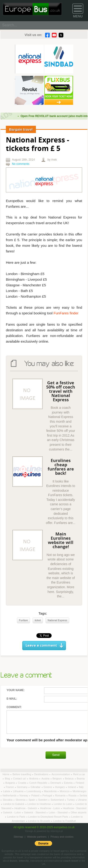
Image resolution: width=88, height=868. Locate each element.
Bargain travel (21, 129)
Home (6, 774)
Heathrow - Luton (50, 808)
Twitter (61, 35)
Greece (48, 787)
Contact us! (20, 779)
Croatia (22, 783)
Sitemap (18, 837)
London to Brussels (40, 821)
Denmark (56, 783)
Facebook (47, 35)
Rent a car (79, 774)
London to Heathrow (39, 804)
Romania (61, 795)
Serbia (83, 795)
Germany (23, 787)
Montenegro (79, 791)
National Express (57, 620)
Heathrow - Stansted (75, 808)
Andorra (34, 779)
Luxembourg (34, 791)
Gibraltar (36, 787)
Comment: (14, 707)
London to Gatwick (14, 804)
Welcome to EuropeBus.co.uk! (32, 9)
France (10, 787)
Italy (81, 787)
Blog (8, 779)
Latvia (7, 791)
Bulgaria (10, 783)
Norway (24, 795)
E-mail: (12, 699)
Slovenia (21, 800)
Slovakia (8, 800)
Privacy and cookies (62, 837)
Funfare (23, 620)
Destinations (42, 774)
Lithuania (19, 791)
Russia (73, 795)
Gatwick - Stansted (35, 812)
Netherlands (10, 795)
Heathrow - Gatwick (26, 808)
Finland (80, 783)
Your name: (16, 690)
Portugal (48, 795)
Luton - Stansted (58, 812)
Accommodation (61, 774)
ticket (38, 620)
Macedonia (51, 791)
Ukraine (82, 800)
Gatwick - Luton (12, 812)
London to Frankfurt (65, 821)
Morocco (65, 791)
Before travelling (22, 774)
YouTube (54, 35)
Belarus (70, 779)
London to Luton (63, 804)
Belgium (58, 779)
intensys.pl (57, 831)
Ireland (72, 787)
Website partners (37, 837)
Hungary (60, 787)
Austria (46, 779)
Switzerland (57, 800)
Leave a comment (41, 646)
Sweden (43, 800)
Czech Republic (39, 783)
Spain (32, 800)
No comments (21, 164)
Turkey (71, 800)
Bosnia (81, 779)
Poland (36, 795)
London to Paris (16, 817)
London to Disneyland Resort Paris (49, 817)
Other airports (78, 812)
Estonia (69, 783)
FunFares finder (66, 313)
